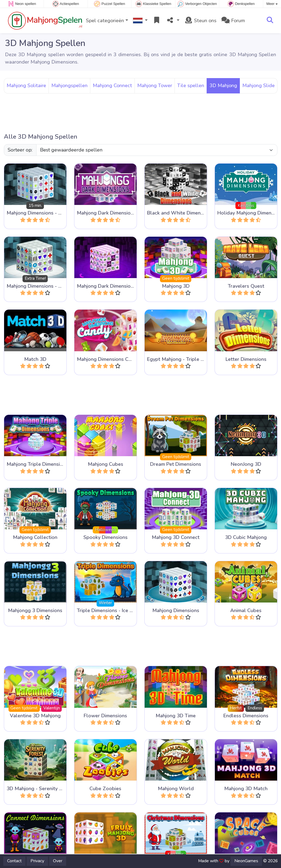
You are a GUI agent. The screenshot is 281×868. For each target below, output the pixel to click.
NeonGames (246, 861)
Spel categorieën (105, 21)
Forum (233, 21)
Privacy (37, 861)
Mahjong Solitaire (26, 85)
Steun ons (200, 21)
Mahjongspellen (69, 85)
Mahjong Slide (258, 85)
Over (58, 861)
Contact (14, 861)
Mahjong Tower (155, 85)
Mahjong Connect (112, 85)
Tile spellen (191, 85)
